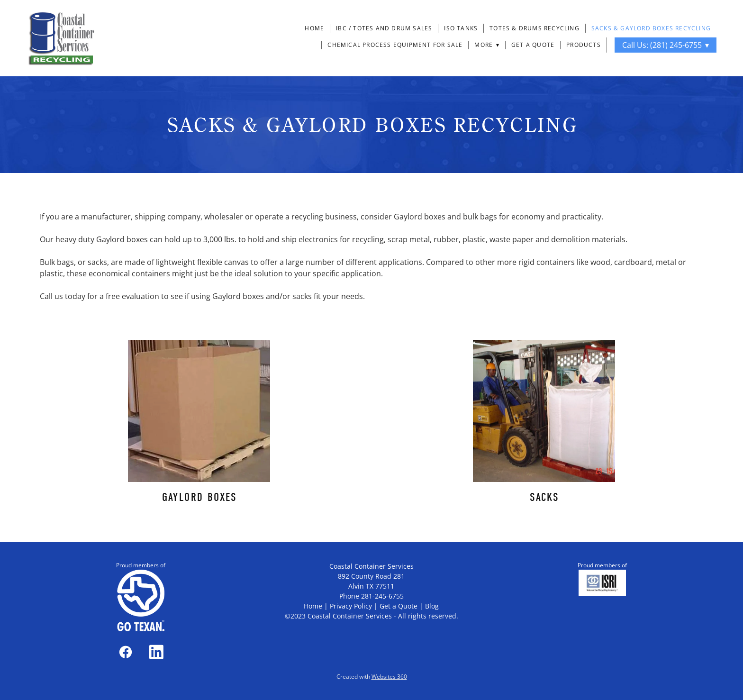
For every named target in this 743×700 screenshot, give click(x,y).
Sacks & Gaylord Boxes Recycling (651, 28)
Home (314, 28)
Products (584, 45)
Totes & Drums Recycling (535, 28)
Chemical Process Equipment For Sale (395, 45)
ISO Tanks (461, 28)
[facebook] (125, 652)
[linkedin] (156, 652)
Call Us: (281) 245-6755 (666, 45)
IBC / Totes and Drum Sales (384, 28)
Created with (372, 677)
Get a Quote (533, 45)
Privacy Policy (351, 606)
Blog (432, 606)
